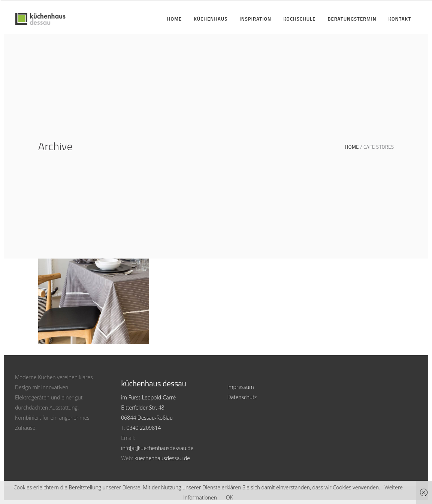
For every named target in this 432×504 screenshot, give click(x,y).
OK (229, 497)
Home (352, 147)
